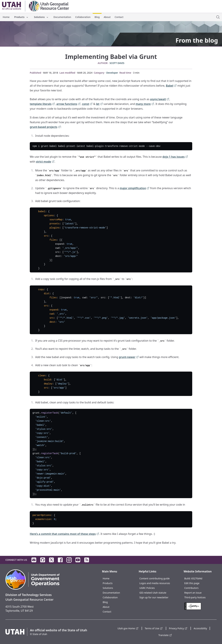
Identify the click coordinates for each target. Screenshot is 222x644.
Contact (119, 17)
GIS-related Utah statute (153, 593)
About (107, 17)
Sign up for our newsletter (154, 597)
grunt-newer (129, 357)
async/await (160, 99)
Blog (97, 17)
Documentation (62, 17)
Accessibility (200, 628)
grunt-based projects (45, 127)
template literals (42, 104)
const (87, 104)
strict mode (45, 162)
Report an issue (193, 593)
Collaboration (83, 17)
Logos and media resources (155, 583)
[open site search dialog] (218, 17)
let (99, 104)
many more (145, 104)
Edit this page (192, 583)
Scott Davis (117, 63)
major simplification (135, 188)
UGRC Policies (147, 588)
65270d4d (197, 578)
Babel (171, 86)
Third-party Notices (195, 597)
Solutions (41, 17)
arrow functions (68, 104)
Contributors (191, 588)
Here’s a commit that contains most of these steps (64, 534)
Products (21, 17)
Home (6, 17)
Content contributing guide (155, 578)
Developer (112, 73)
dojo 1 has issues (175, 157)
